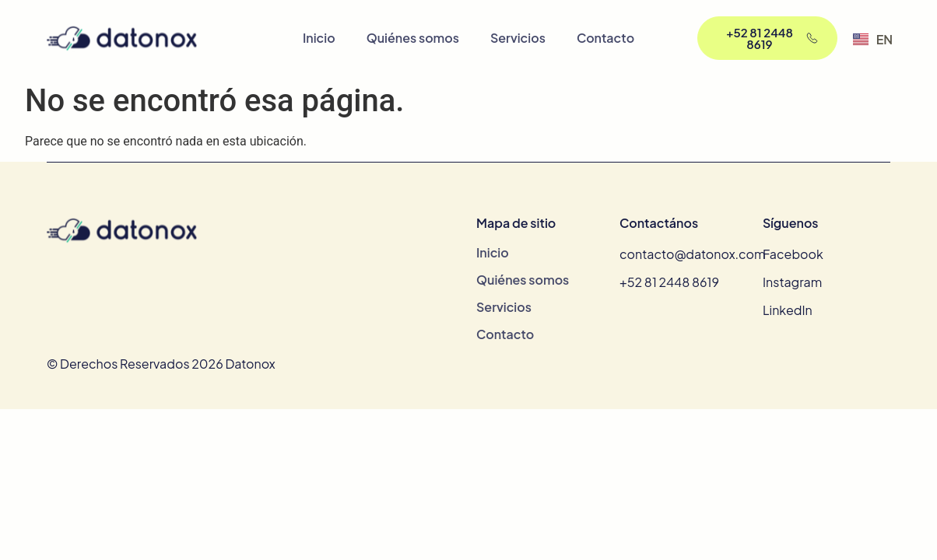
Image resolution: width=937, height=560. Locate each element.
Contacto (605, 38)
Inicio (319, 38)
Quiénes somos (413, 38)
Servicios (518, 38)
